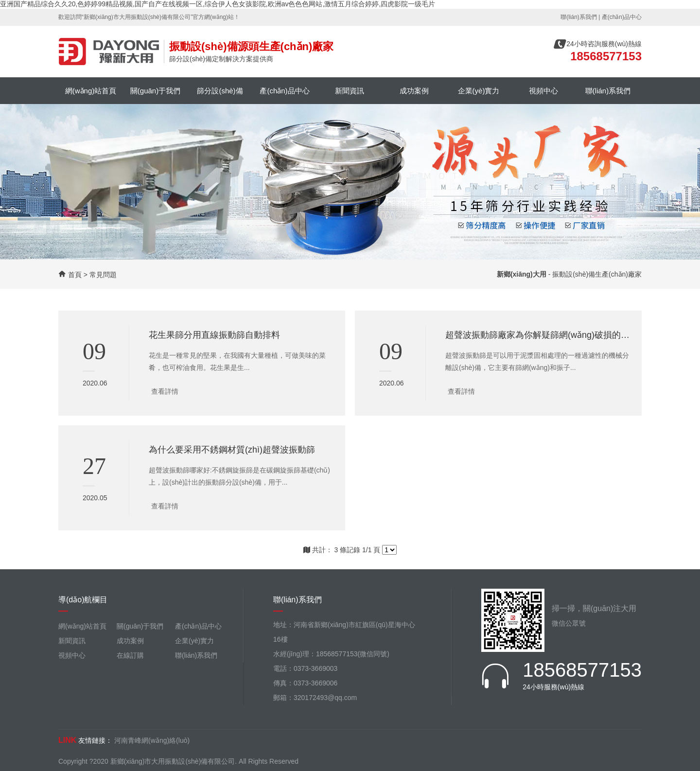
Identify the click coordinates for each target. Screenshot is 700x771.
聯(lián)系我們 (579, 17)
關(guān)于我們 (155, 91)
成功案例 (414, 91)
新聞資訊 (350, 91)
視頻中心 (543, 91)
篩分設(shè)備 (220, 91)
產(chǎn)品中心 (622, 17)
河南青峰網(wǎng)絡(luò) (152, 740)
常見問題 (103, 275)
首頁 (75, 275)
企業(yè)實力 (479, 91)
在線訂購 (130, 655)
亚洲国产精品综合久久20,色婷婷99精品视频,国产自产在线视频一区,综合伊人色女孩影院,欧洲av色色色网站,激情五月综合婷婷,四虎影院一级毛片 (218, 4)
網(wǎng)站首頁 (91, 91)
